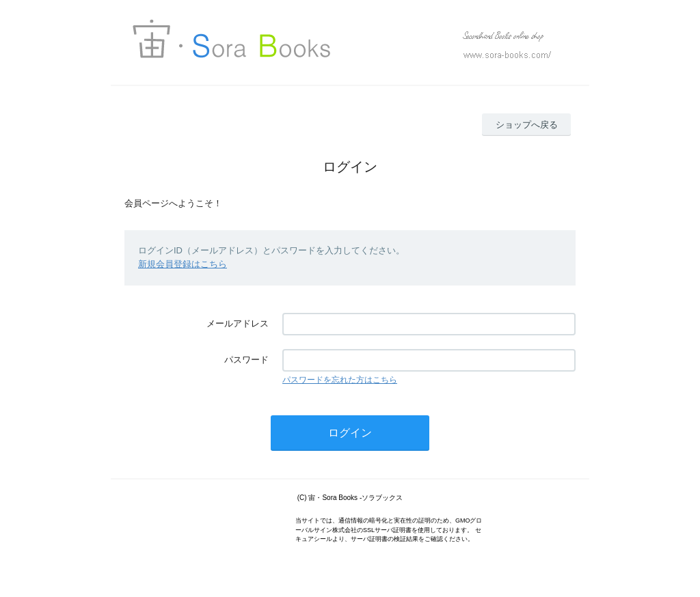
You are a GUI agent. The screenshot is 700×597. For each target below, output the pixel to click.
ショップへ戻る (527, 125)
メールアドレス (238, 323)
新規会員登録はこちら (183, 264)
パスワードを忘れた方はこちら (340, 380)
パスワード (246, 360)
